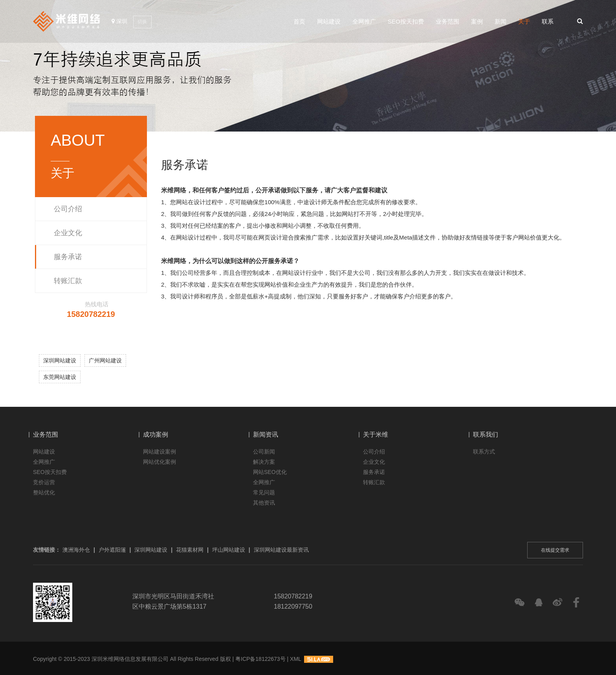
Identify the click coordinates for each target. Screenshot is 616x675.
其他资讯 (264, 503)
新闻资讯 (266, 434)
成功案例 (156, 434)
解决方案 (264, 462)
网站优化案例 (159, 462)
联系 (548, 22)
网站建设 (329, 22)
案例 (477, 22)
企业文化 (68, 233)
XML (295, 659)
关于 (524, 22)
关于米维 (376, 434)
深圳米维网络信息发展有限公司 (130, 659)
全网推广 (364, 22)
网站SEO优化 (270, 472)
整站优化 (44, 492)
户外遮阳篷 (112, 550)
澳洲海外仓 (76, 550)
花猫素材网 (190, 550)
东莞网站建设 (60, 377)
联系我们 (486, 434)
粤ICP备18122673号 (260, 659)
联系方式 (484, 452)
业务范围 (447, 22)
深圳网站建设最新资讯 (281, 550)
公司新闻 (264, 452)
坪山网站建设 (229, 550)
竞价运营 (44, 482)
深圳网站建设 (60, 360)
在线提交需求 (555, 550)
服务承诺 (68, 257)
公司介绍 (68, 209)
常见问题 (264, 492)
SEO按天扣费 (406, 22)
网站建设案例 (159, 452)
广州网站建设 (105, 360)
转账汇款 (68, 281)
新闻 (500, 22)
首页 (299, 22)
